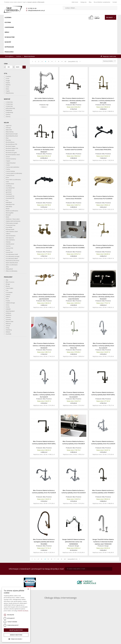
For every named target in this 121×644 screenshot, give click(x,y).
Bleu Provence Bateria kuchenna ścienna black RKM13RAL (103, 114)
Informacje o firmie (103, 621)
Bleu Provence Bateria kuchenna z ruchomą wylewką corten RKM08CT (103, 457)
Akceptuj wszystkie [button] (16, 630)
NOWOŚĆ (55, 17)
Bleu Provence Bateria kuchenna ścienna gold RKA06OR (103, 212)
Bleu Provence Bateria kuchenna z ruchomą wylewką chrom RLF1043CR (44, 457)
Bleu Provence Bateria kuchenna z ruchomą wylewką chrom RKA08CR (74, 408)
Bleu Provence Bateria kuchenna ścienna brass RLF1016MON (103, 163)
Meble (36, 17)
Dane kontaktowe (103, 618)
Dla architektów (103, 624)
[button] (16, 639)
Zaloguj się (83, 2)
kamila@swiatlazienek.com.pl (47, 576)
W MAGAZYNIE (45, 17)
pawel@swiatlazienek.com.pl (47, 593)
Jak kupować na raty (46, 624)
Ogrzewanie (27, 17)
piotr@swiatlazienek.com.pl (92, 576)
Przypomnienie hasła (75, 624)
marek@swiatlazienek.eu (91, 586)
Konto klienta (75, 626)
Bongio (77, 511)
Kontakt (115, 2)
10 (65, 27)
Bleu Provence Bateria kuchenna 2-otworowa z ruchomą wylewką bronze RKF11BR (103, 66)
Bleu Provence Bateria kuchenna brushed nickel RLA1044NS (74, 114)
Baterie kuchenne (29, 22)
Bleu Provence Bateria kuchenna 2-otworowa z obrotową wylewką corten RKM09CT (74, 66)
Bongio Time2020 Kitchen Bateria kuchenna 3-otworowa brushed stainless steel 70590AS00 (103, 507)
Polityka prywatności (46, 626)
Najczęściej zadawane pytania (46, 621)
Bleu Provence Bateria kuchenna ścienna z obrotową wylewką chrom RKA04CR (103, 262)
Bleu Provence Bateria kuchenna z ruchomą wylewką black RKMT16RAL (103, 359)
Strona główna (9, 22)
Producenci (77, 17)
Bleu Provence (77, 70)
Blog (90, 2)
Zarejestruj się (75, 621)
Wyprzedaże (65, 17)
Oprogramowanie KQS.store (109, 641)
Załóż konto (75, 2)
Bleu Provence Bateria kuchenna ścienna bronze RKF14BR (44, 212)
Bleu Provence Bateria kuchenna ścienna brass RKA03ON (74, 163)
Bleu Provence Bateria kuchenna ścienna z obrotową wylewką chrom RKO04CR (44, 311)
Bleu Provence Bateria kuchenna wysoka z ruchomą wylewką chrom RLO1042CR (74, 360)
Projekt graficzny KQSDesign (90, 641)
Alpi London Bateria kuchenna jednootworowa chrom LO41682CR (44, 65)
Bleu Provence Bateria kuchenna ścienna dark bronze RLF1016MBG (73, 212)
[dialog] (16, 615)
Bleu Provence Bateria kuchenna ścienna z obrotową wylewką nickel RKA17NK (74, 311)
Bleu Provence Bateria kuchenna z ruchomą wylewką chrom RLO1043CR (73, 457)
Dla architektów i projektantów (102, 2)
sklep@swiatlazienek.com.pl (36, 10)
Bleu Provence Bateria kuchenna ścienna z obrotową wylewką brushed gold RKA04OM (44, 262)
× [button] (28, 589)
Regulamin (46, 618)
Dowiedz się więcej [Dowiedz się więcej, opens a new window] (23, 611)
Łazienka (8, 17)
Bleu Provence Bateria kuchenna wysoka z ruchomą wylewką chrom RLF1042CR (44, 360)
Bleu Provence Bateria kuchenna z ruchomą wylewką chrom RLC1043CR (103, 408)
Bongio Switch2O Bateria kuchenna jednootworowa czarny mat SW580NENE (74, 507)
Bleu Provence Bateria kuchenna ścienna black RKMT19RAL (44, 163)
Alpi (47, 70)
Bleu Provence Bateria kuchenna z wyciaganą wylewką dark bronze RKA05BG (44, 507)
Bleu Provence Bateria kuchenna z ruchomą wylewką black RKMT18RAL (44, 408)
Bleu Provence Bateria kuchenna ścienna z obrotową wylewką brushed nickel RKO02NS (74, 262)
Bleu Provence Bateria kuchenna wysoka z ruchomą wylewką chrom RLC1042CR (103, 311)
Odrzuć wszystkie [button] (16, 635)
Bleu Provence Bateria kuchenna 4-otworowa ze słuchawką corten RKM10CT (44, 115)
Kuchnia (17, 17)
